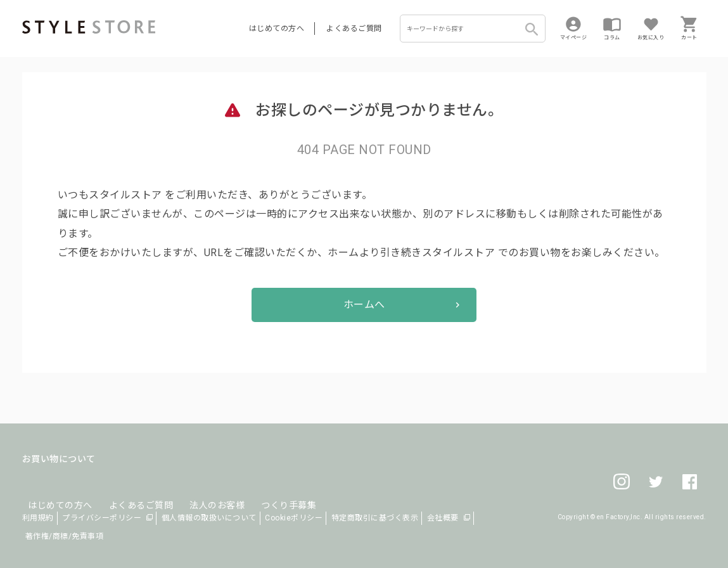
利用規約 (38, 518)
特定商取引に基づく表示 (375, 518)
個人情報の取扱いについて (209, 518)
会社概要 (443, 518)
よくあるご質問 (354, 29)
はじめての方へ (277, 29)
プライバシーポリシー (102, 518)
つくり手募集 (264, 489)
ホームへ (364, 305)
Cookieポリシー (294, 518)
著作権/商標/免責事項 (65, 536)
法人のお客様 (199, 489)
